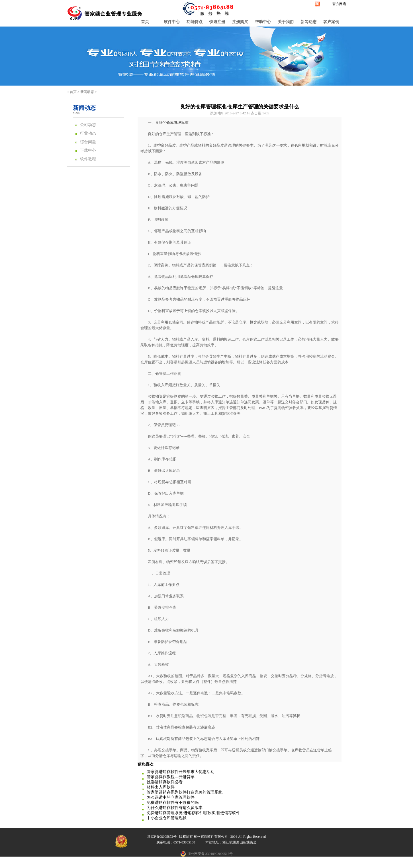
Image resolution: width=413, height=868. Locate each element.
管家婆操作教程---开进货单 (171, 777)
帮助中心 (263, 22)
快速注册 (217, 22)
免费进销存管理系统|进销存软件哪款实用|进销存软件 (193, 813)
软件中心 (172, 22)
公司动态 (88, 125)
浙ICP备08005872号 (162, 837)
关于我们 (286, 22)
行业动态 (88, 133)
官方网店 (339, 4)
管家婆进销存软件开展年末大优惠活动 (181, 772)
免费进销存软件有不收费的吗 (173, 803)
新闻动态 (308, 22)
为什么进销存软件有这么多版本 (175, 808)
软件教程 (88, 159)
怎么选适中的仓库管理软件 (171, 797)
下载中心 (88, 150)
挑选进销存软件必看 (165, 782)
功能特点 (195, 22)
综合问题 (88, 142)
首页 (145, 22)
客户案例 (331, 22)
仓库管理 (174, 123)
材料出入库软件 (161, 787)
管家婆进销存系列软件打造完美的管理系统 (185, 792)
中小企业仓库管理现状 (167, 818)
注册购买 (240, 22)
